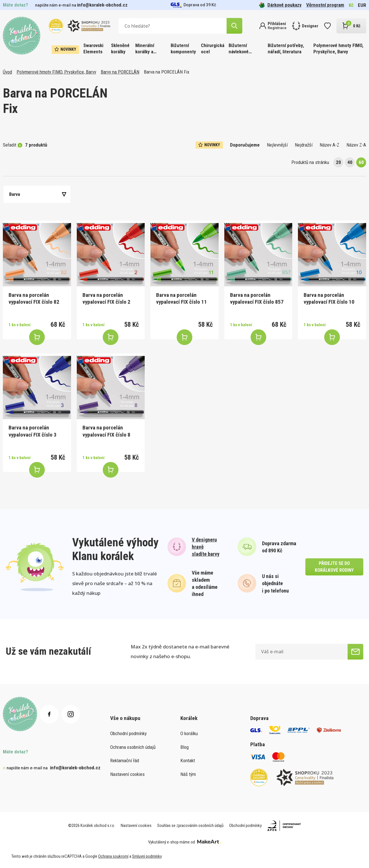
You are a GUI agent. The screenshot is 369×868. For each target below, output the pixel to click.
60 (361, 162)
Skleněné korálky (120, 48)
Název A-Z (329, 145)
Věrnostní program (325, 5)
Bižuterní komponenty (183, 48)
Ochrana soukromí (113, 856)
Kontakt (188, 760)
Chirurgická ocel (213, 48)
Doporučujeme (245, 145)
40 (350, 162)
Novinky (65, 49)
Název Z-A (356, 145)
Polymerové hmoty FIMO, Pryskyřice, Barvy (338, 48)
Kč (351, 5)
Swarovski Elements (93, 48)
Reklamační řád (125, 760)
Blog (184, 747)
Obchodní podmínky (128, 733)
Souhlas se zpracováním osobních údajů (190, 826)
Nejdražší (304, 145)
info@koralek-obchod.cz (102, 5)
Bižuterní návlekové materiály (239, 49)
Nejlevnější (277, 145)
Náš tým (188, 774)
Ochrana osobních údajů (133, 747)
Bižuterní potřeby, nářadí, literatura (286, 48)
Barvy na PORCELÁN (120, 72)
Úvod (7, 72)
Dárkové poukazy (280, 5)
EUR (362, 5)
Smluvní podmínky (147, 856)
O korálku (189, 733)
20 (338, 162)
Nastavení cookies (127, 774)
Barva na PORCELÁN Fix (167, 72)
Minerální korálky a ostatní (145, 49)
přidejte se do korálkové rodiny (334, 567)
